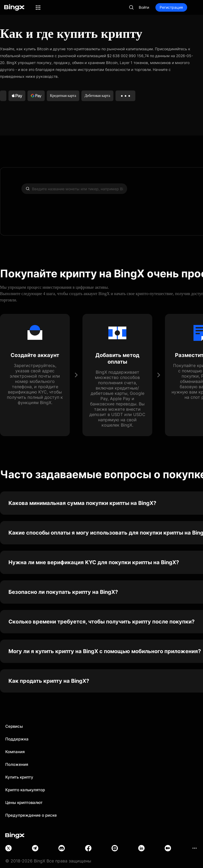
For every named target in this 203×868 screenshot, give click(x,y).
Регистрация (171, 7)
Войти (144, 7)
